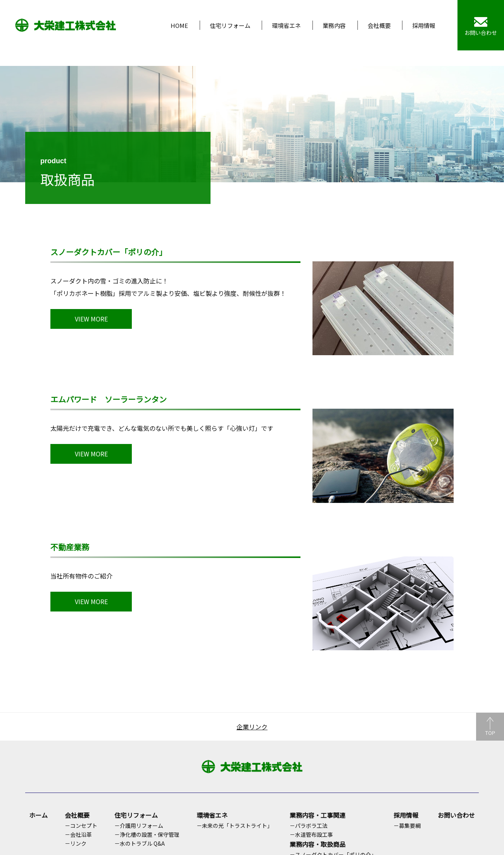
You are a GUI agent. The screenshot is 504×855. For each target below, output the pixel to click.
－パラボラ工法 (309, 826)
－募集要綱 (407, 826)
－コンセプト (81, 826)
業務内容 (334, 25)
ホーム (38, 815)
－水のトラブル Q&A (140, 843)
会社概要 (379, 25)
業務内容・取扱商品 (318, 844)
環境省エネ (286, 25)
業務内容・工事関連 (318, 815)
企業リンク (252, 727)
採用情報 (424, 25)
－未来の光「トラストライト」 (235, 826)
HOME (179, 25)
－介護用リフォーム (139, 826)
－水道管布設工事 (311, 834)
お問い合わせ (456, 815)
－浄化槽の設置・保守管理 (147, 834)
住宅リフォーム (230, 25)
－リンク (76, 843)
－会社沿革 (78, 834)
